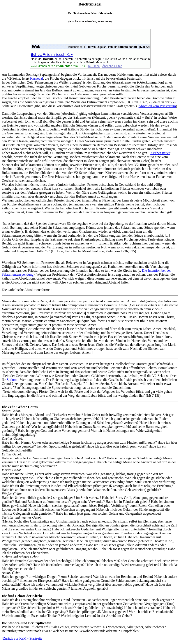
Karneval (36, 78)
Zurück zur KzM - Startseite (23, 638)
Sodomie (13, 380)
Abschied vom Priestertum (157, 106)
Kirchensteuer (160, 153)
